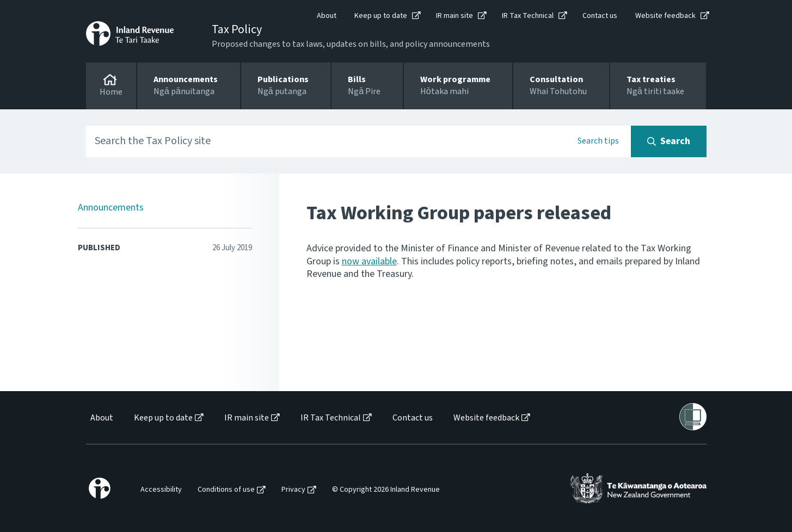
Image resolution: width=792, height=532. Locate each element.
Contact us (600, 16)
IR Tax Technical (528, 16)
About (327, 16)
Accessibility (161, 490)
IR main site (455, 16)
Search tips (598, 141)
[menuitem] (101, 418)
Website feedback (665, 16)
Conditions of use (226, 490)
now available (369, 261)
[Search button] (669, 141)
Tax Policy (237, 29)
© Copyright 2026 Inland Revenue (386, 490)
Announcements (111, 208)
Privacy (293, 490)
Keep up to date (381, 16)
